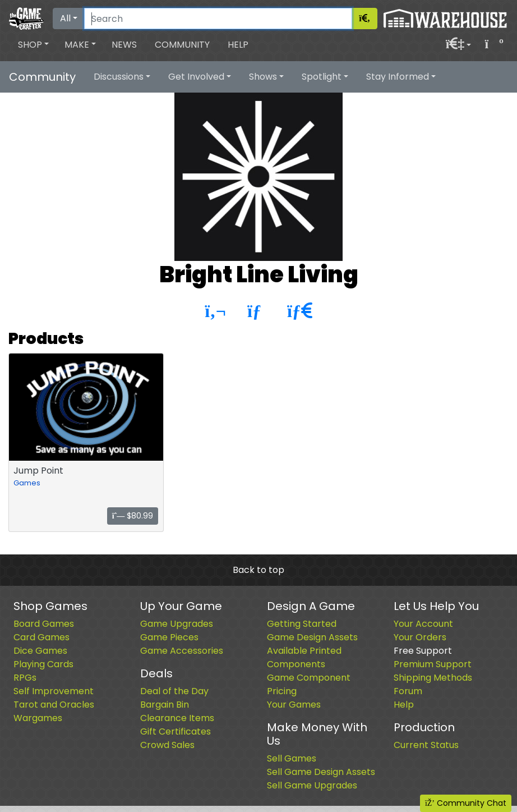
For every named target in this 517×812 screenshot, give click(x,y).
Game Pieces (169, 637)
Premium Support (433, 664)
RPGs (25, 678)
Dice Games (40, 651)
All (65, 18)
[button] (33, 45)
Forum (408, 691)
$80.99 (133, 516)
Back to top (258, 570)
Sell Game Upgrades (312, 785)
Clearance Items (177, 718)
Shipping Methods (433, 678)
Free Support (423, 651)
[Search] (218, 19)
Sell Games (292, 758)
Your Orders (420, 637)
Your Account (423, 624)
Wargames (38, 718)
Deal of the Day (174, 691)
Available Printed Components (304, 657)
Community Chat (466, 803)
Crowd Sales (167, 745)
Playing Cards (43, 664)
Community (182, 45)
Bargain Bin (165, 705)
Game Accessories (182, 651)
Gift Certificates (176, 731)
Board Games (44, 624)
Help (238, 45)
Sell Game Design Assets (321, 772)
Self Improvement (54, 691)
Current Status (426, 745)
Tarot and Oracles (54, 705)
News (124, 45)
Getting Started (302, 624)
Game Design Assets (312, 637)
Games (27, 483)
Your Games (294, 705)
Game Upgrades (177, 624)
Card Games (41, 637)
